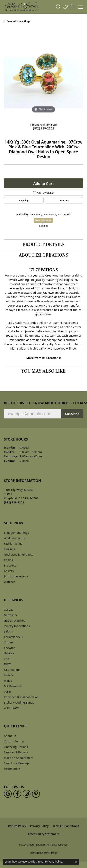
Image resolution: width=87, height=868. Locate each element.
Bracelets (10, 565)
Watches (9, 582)
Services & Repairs (16, 752)
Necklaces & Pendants (18, 554)
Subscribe (72, 414)
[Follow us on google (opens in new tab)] (8, 794)
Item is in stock (44, 220)
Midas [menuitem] (8, 681)
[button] (58, 7)
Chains (8, 560)
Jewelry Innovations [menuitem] (17, 626)
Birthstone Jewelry (16, 576)
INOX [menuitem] (7, 664)
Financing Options (16, 747)
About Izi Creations (43, 255)
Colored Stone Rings (18, 21)
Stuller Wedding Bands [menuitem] (19, 703)
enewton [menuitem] (10, 648)
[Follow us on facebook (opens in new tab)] (17, 794)
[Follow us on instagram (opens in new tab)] (27, 794)
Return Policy (17, 826)
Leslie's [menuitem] (9, 675)
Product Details (43, 245)
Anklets (9, 571)
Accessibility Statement (44, 834)
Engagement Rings (16, 533)
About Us (10, 736)
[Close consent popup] (76, 862)
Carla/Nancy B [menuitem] (13, 637)
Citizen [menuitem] (8, 642)
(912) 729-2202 (44, 128)
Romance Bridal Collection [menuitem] (21, 697)
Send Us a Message (17, 763)
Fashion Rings (13, 544)
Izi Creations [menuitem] (12, 670)
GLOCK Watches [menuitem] (14, 620)
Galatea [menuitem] (9, 653)
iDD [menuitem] (6, 659)
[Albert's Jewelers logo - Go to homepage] (22, 7)
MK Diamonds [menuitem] (13, 686)
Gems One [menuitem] (11, 615)
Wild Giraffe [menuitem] (12, 708)
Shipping (24, 200)
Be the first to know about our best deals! (43, 403)
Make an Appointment (19, 758)
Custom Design (14, 741)
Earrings (9, 549)
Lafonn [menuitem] (9, 631)
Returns (64, 200)
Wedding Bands (14, 538)
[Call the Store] (14, 502)
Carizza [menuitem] (9, 610)
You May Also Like (43, 371)
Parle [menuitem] (7, 692)
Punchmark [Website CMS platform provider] (51, 853)
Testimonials (12, 769)
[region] (43, 74)
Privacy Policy (39, 826)
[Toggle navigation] (81, 7)
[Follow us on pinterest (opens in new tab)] (36, 794)
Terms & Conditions (66, 826)
